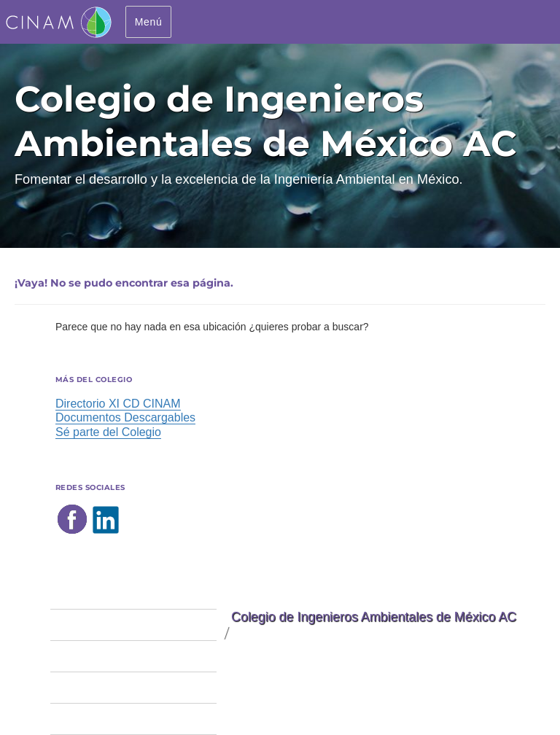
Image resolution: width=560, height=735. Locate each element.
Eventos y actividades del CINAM (133, 687)
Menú (149, 22)
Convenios (77, 718)
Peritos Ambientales (102, 656)
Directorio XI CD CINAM (118, 404)
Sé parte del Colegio (108, 432)
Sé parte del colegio (101, 624)
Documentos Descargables (125, 417)
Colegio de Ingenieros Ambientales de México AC (374, 617)
